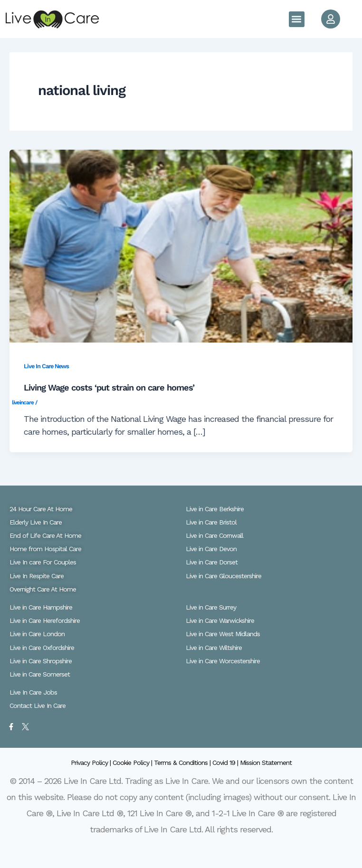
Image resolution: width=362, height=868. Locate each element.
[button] (297, 19)
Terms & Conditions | (183, 763)
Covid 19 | (226, 763)
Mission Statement (266, 763)
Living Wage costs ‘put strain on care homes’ (109, 387)
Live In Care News (46, 366)
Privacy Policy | (92, 763)
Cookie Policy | (133, 763)
